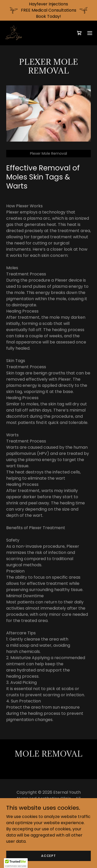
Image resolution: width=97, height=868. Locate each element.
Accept (48, 855)
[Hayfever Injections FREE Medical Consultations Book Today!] (48, 10)
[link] (14, 33)
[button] (90, 33)
